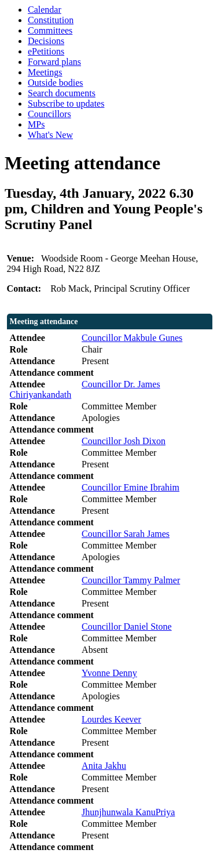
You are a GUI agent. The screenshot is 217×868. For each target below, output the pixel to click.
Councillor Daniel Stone (127, 627)
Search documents (62, 93)
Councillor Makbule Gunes (132, 338)
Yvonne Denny (109, 673)
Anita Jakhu (104, 766)
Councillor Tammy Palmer (131, 580)
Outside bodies (56, 83)
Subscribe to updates (66, 103)
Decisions (46, 41)
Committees (50, 30)
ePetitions (46, 51)
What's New (50, 135)
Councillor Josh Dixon (124, 441)
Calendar (45, 10)
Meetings (45, 72)
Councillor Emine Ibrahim (130, 487)
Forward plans (54, 62)
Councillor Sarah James (126, 534)
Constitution (51, 20)
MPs (36, 124)
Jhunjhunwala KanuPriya (128, 812)
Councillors (49, 114)
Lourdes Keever (111, 719)
